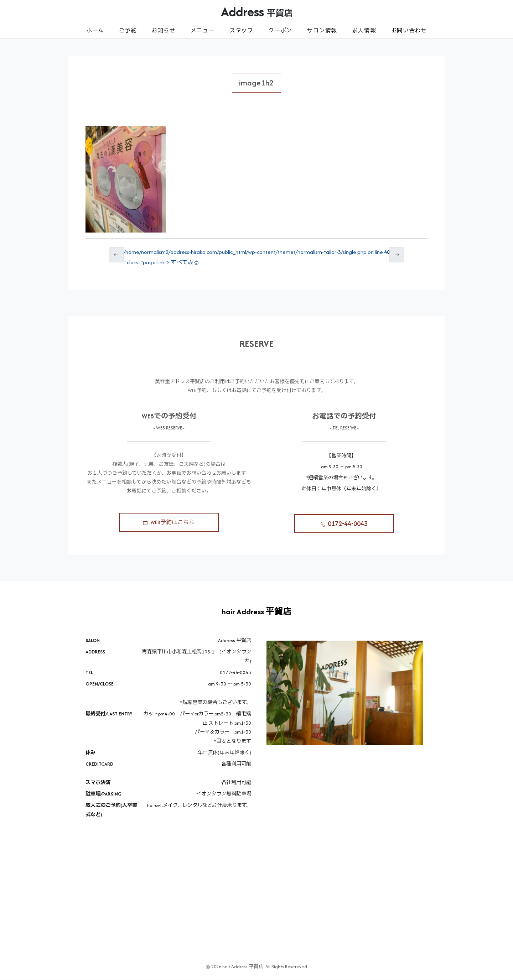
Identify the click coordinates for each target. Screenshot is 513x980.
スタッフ (241, 30)
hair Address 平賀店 (256, 612)
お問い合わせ (409, 30)
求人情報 (364, 30)
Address (257, 11)
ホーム (95, 30)
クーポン (280, 30)
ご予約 (128, 30)
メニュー (203, 30)
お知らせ (163, 30)
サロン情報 (322, 30)
